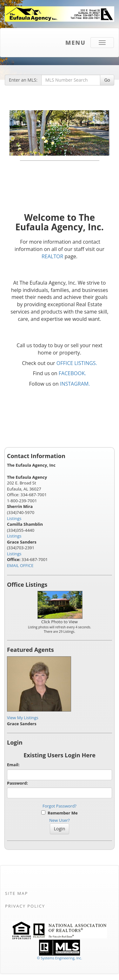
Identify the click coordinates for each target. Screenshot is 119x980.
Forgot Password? (60, 806)
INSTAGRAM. (75, 384)
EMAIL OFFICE (20, 565)
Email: (13, 765)
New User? (59, 820)
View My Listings (23, 718)
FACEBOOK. (73, 373)
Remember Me (59, 813)
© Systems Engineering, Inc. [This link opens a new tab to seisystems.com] (59, 958)
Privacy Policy (25, 906)
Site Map (17, 893)
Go (107, 80)
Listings (14, 518)
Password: (17, 783)
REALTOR (52, 256)
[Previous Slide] (17, 133)
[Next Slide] (102, 133)
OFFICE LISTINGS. (77, 363)
